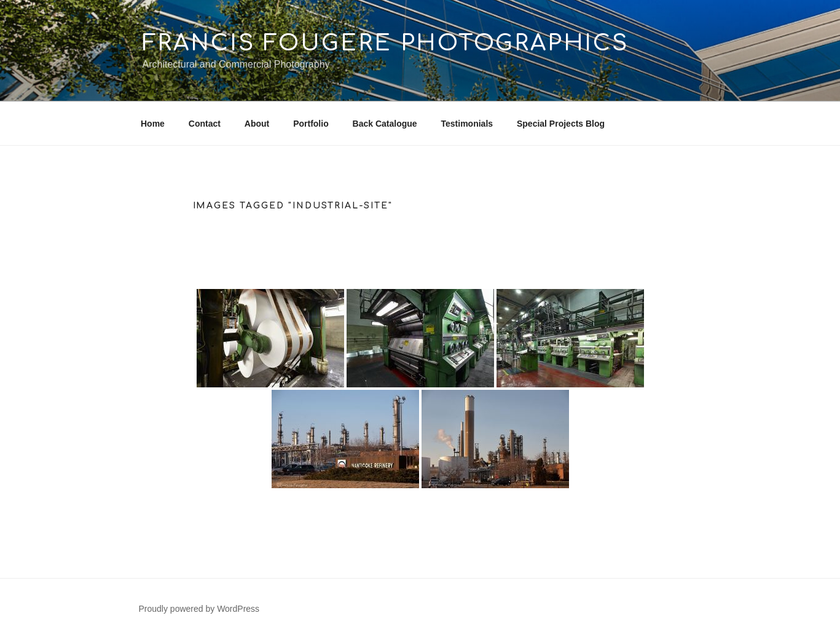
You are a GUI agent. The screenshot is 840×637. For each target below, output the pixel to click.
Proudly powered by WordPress (199, 609)
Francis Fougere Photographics (386, 43)
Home (153, 124)
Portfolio (311, 124)
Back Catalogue (385, 124)
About (257, 124)
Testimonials (467, 124)
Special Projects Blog (561, 124)
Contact (205, 124)
